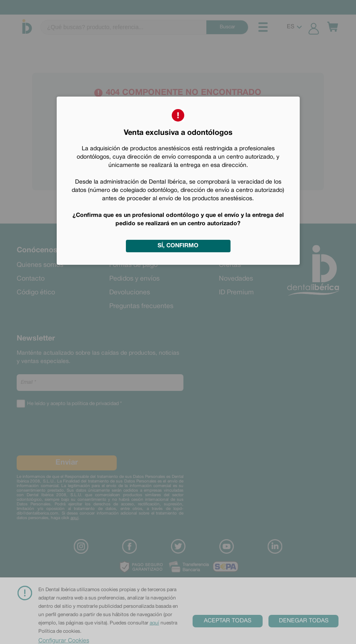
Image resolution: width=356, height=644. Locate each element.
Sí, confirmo (178, 246)
